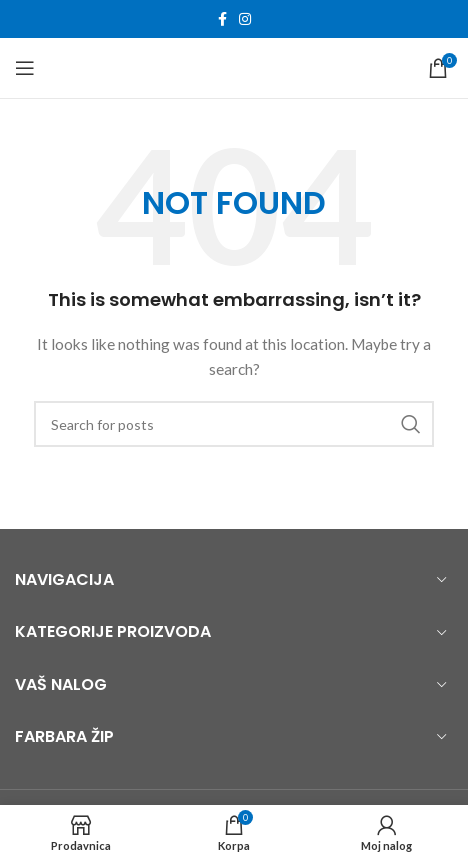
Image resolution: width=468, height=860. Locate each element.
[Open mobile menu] (25, 68)
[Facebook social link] (222, 19)
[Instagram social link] (245, 19)
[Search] (234, 424)
